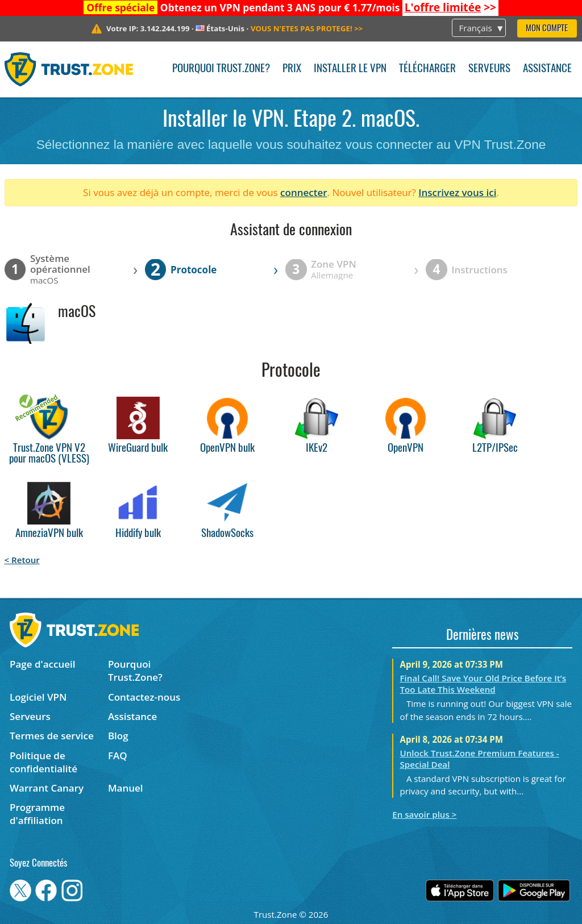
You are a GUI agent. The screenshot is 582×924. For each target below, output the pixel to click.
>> (450, 7)
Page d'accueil (42, 664)
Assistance (547, 69)
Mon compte (547, 29)
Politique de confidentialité (43, 762)
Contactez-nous (144, 697)
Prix (292, 69)
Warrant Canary (47, 788)
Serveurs (489, 69)
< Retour (22, 560)
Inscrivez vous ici (457, 192)
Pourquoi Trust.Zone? (221, 69)
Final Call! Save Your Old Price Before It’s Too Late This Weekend (483, 684)
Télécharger (427, 69)
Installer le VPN (350, 69)
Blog (118, 736)
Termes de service (52, 736)
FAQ (118, 756)
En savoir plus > (424, 814)
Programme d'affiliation (37, 814)
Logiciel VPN (38, 697)
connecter (304, 192)
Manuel (126, 788)
